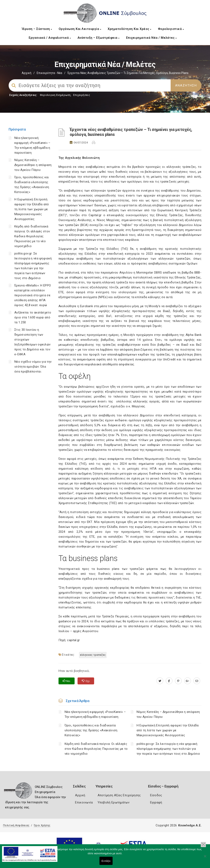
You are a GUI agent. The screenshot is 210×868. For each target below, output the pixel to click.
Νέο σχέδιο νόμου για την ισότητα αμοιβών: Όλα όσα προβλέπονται (33, 367)
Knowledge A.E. (190, 825)
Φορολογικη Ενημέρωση (55, 95)
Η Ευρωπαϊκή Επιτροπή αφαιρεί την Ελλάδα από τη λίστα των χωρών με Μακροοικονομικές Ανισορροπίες (32, 209)
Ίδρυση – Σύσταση (37, 29)
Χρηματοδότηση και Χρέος (130, 29)
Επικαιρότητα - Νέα (49, 73)
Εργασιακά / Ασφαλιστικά (50, 38)
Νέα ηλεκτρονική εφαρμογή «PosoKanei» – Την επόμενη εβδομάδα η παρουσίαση (95, 714)
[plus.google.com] (188, 681)
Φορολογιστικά (171, 29)
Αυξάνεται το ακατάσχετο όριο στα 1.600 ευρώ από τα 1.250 (33, 317)
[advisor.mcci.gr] (197, 681)
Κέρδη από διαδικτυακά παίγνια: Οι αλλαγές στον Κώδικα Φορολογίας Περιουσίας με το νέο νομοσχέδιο (32, 236)
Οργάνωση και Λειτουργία (80, 29)
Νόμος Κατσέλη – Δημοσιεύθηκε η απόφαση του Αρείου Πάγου (33, 165)
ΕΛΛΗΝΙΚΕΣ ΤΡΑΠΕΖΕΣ (93, 655)
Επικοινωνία (84, 802)
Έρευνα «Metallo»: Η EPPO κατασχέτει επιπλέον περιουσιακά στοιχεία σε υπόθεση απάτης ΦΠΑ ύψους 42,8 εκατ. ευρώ (33, 295)
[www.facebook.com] (169, 681)
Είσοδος (156, 795)
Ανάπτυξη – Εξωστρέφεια (99, 38)
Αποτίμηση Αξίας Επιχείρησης (119, 795)
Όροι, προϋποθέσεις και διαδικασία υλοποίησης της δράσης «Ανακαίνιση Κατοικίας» (91, 730)
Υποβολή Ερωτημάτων (114, 802)
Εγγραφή (156, 802)
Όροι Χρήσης (42, 825)
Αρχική (27, 73)
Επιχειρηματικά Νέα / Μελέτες (151, 38)
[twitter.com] (160, 681)
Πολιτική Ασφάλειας (16, 825)
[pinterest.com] (178, 681)
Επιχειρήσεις (82, 95)
